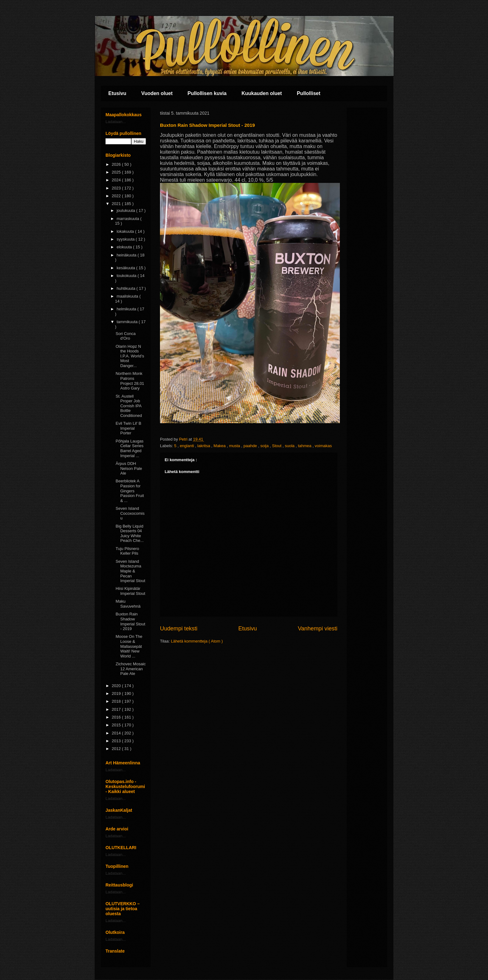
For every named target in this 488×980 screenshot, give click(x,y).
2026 (117, 164)
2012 (117, 749)
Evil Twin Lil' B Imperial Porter (128, 428)
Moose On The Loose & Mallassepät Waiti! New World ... (129, 646)
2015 (117, 725)
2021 (117, 204)
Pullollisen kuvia (207, 93)
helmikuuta (127, 309)
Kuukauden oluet (262, 93)
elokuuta (125, 247)
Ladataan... (116, 122)
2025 (117, 172)
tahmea (305, 446)
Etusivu (117, 93)
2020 (117, 686)
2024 (117, 180)
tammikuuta (128, 322)
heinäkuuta (127, 255)
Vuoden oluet (157, 93)
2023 (117, 188)
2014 (117, 733)
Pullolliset (309, 93)
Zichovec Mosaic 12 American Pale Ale (131, 669)
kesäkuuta (127, 268)
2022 (117, 196)
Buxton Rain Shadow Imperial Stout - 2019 (130, 621)
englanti (188, 446)
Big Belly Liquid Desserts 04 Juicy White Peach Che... (129, 533)
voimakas (323, 446)
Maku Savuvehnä (128, 604)
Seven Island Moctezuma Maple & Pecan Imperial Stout (130, 571)
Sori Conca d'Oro (125, 336)
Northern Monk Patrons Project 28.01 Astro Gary (130, 381)
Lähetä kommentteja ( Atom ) (197, 641)
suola (290, 446)
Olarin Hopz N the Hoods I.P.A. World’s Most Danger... (130, 356)
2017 (117, 709)
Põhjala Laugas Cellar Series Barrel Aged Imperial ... (129, 448)
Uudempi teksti (179, 629)
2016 (117, 717)
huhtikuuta (127, 288)
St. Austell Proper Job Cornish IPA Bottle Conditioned (129, 406)
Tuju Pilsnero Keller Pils (127, 551)
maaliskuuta (128, 296)
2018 (117, 701)
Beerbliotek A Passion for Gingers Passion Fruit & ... (130, 491)
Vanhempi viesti (318, 629)
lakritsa (204, 446)
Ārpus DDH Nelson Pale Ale (129, 468)
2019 (117, 693)
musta (235, 446)
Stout (277, 446)
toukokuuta (127, 276)
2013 (117, 741)
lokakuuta (126, 231)
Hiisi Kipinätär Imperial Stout (130, 591)
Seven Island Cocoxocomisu (130, 513)
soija (265, 446)
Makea (220, 446)
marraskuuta (129, 219)
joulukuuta (127, 210)
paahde (251, 446)
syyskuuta (126, 239)
